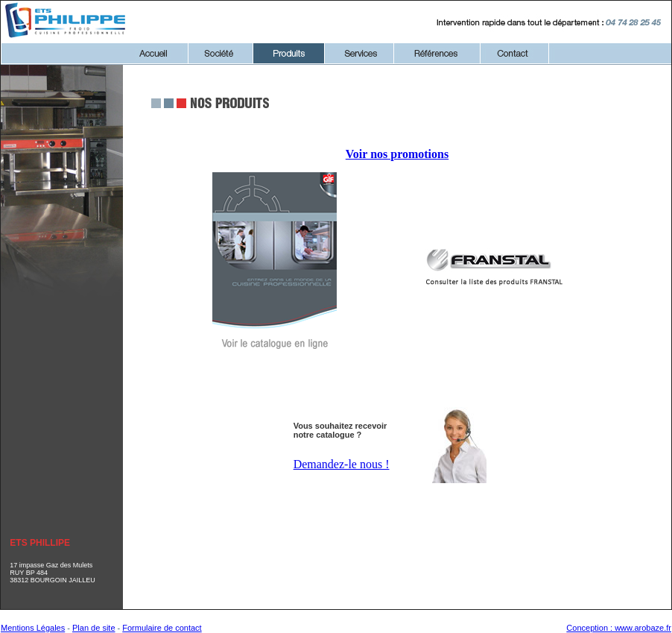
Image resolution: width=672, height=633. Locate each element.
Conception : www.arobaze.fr (619, 628)
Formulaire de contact (162, 628)
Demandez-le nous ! (342, 464)
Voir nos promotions (397, 154)
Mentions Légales (33, 628)
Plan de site (93, 628)
